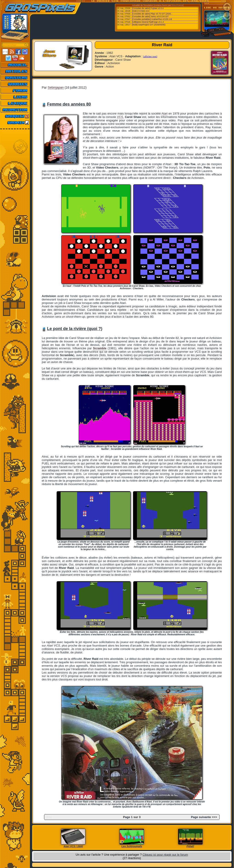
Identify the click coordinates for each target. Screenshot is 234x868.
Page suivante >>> (204, 817)
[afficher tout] (150, 56)
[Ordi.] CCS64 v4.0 (141, 11)
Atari (165, 113)
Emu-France (177, 5)
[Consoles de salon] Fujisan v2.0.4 (148, 8)
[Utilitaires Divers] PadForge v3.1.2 (148, 22)
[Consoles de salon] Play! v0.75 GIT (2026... (152, 14)
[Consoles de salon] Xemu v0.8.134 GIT (150, 16)
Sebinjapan (56, 87)
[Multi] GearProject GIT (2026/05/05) (149, 25)
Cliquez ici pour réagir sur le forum (165, 855)
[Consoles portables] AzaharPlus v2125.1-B (152, 19)
